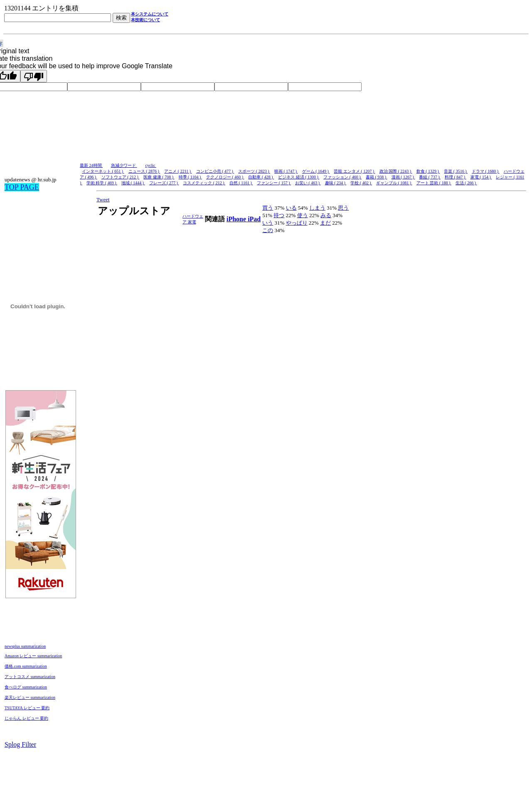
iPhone (237, 219)
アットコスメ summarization (30, 677)
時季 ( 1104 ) (190, 177)
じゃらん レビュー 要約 (26, 718)
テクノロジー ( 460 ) (225, 177)
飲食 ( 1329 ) (428, 171)
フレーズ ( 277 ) (164, 183)
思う (343, 208)
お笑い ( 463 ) (308, 183)
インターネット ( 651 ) (103, 171)
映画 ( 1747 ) (286, 171)
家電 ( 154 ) (481, 177)
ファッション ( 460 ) (342, 177)
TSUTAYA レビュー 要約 (27, 708)
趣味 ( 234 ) (336, 183)
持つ (279, 215)
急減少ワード (124, 165)
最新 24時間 (91, 165)
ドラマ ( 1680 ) (486, 171)
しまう (317, 208)
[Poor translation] (34, 76)
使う (303, 215)
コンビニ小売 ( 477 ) (215, 171)
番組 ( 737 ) (430, 177)
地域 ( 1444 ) (133, 183)
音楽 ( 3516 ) (456, 171)
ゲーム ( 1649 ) (316, 171)
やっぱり (297, 223)
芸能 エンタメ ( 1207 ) (354, 171)
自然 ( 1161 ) (241, 183)
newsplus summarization (25, 646)
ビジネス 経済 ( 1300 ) (299, 177)
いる (291, 208)
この (268, 230)
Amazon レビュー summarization (33, 656)
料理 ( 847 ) (456, 177)
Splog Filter (20, 744)
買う (268, 208)
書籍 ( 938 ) (377, 177)
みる (326, 215)
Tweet (103, 199)
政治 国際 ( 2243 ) (396, 171)
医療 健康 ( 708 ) (159, 177)
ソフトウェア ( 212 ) (121, 177)
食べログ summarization (26, 687)
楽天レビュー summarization (30, 697)
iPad (254, 219)
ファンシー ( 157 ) (274, 183)
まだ (325, 223)
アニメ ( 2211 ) (178, 171)
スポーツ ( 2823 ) (254, 171)
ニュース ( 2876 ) (144, 171)
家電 (192, 222)
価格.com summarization (26, 666)
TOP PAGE (22, 187)
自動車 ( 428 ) (261, 177)
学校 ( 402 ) (361, 183)
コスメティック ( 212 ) (204, 183)
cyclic (151, 165)
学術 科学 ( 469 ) (102, 183)
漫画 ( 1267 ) (403, 177)
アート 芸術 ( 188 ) (434, 183)
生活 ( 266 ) (466, 183)
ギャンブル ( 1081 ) (394, 183)
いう (268, 223)
